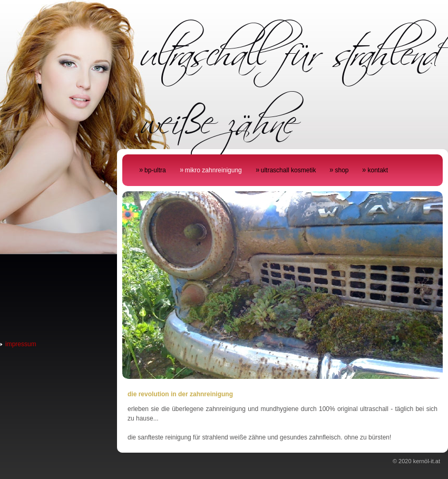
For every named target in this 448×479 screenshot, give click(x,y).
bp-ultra (155, 170)
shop (342, 170)
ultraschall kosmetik (289, 170)
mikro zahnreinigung (213, 170)
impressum (21, 344)
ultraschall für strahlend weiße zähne (289, 81)
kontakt (378, 170)
